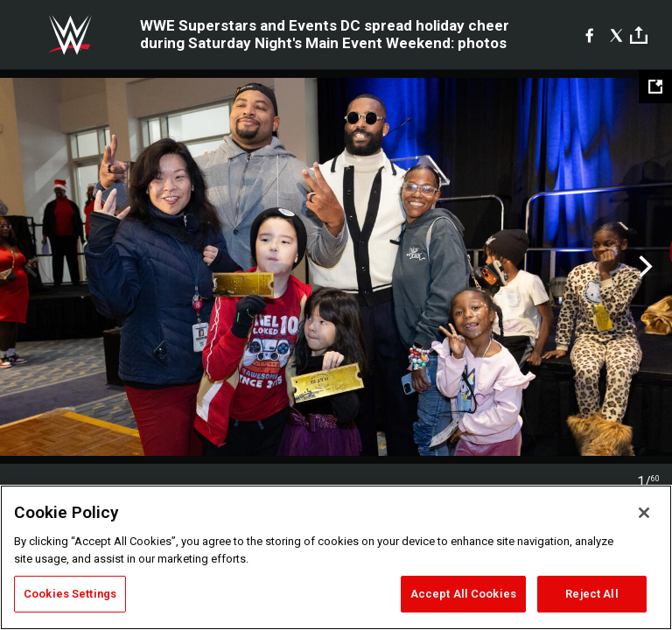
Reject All (591, 594)
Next (644, 267)
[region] (336, 557)
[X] (616, 35)
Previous (28, 267)
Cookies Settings (70, 594)
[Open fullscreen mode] (655, 87)
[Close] (644, 513)
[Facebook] (589, 35)
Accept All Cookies (463, 594)
